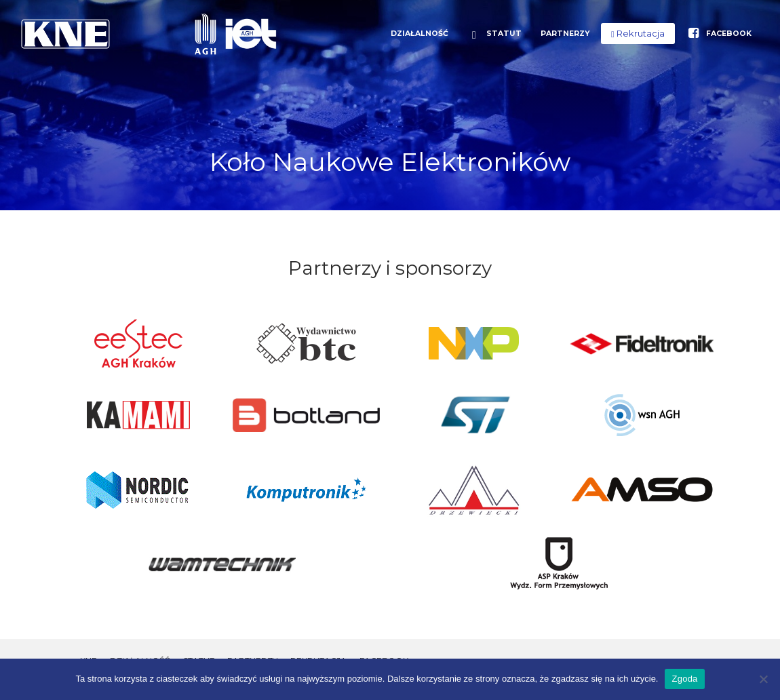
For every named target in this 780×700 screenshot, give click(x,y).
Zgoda (684, 679)
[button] (638, 34)
